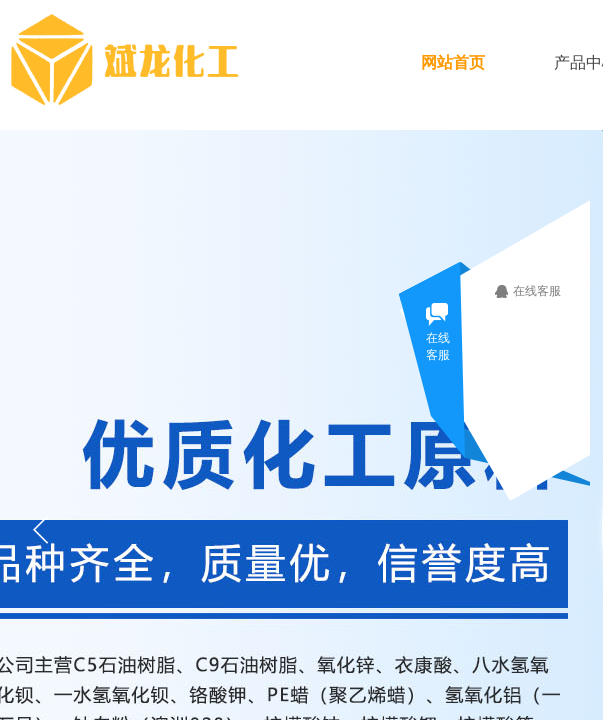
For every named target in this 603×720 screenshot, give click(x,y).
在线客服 (544, 291)
